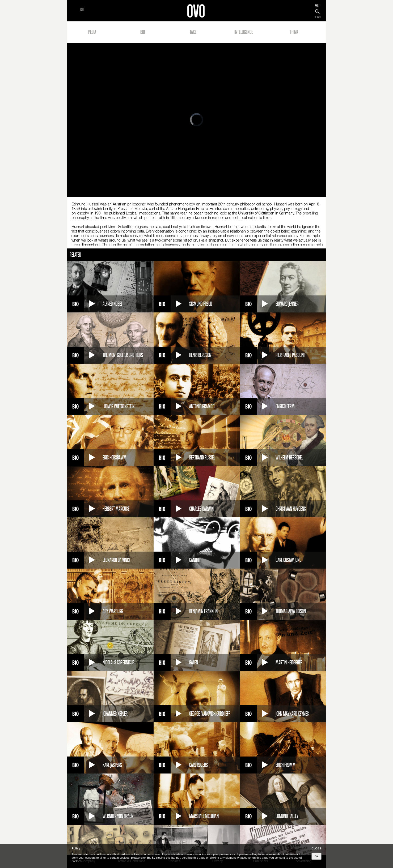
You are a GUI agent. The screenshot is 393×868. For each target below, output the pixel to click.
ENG (317, 6)
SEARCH (318, 17)
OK (316, 856)
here (149, 858)
